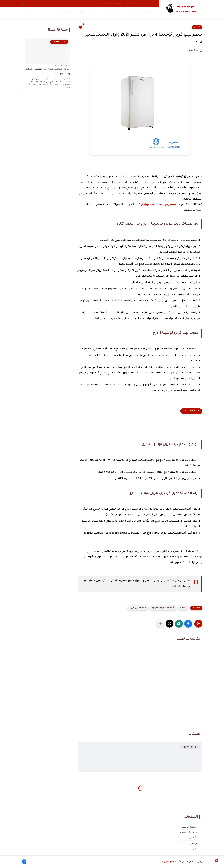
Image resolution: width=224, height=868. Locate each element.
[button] (188, 624)
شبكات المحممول (136, 13)
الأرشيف (130, 3)
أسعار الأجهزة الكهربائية (163, 608)
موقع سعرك (169, 862)
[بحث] (24, 13)
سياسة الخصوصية (147, 3)
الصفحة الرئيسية (189, 827)
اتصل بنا (107, 3)
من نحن (119, 3)
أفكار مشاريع (87, 13)
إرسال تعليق (190, 747)
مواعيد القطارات (110, 13)
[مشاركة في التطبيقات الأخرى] (160, 624)
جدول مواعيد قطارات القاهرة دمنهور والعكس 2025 (47, 72)
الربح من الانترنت (68, 13)
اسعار (152, 13)
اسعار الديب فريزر (138, 608)
